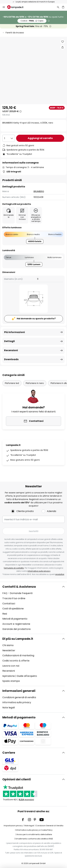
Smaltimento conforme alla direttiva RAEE (34, 839)
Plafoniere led (12, 383)
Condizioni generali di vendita (19, 697)
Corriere (9, 753)
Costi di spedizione (13, 609)
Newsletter (9, 650)
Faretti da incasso (15, 33)
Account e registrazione (16, 624)
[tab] (33, 608)
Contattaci (9, 604)
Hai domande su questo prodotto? (36, 319)
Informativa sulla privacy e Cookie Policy (34, 830)
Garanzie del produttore (16, 629)
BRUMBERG (39, 191)
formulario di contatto (14, 568)
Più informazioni (14, 332)
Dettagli (9, 341)
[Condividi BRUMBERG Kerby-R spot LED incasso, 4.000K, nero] (63, 47)
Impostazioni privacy (13, 826)
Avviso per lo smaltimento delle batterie (34, 834)
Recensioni (11, 350)
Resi (5, 614)
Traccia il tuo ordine (14, 598)
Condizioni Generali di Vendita (50, 826)
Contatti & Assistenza (19, 587)
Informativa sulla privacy (39, 571)
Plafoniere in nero (35, 383)
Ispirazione (9, 676)
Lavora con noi (11, 666)
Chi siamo (8, 645)
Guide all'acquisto (27, 676)
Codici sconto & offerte (16, 661)
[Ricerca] (58, 7)
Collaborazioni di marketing (18, 655)
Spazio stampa (11, 681)
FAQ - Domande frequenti (17, 593)
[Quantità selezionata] (9, 138)
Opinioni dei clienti (17, 779)
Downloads (11, 359)
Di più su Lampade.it (18, 639)
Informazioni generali (19, 691)
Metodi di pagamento (15, 619)
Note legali (9, 708)
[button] (63, 42)
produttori (60, 574)
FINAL (32, 21)
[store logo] (17, 7)
